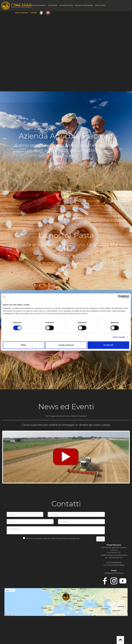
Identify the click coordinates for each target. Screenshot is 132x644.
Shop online (100, 5)
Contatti (34, 13)
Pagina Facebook (79, 416)
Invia (101, 539)
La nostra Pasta (66, 5)
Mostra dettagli (119, 337)
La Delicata (80, 263)
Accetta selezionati (66, 345)
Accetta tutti (108, 345)
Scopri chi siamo (66, 156)
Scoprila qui (66, 255)
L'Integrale (51, 263)
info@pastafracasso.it (114, 573)
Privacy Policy (62, 538)
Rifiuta (24, 345)
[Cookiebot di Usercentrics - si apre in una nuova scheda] (116, 297)
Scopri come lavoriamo (66, 354)
